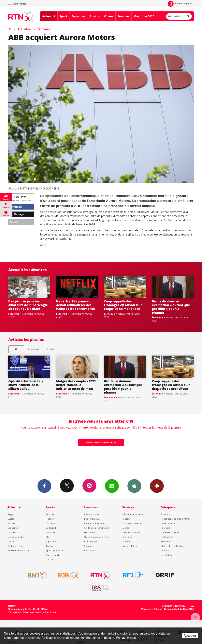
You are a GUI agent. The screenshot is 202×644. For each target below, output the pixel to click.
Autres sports (53, 555)
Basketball (51, 523)
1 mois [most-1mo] (51, 349)
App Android (157, 486)
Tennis (49, 546)
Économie (44, 29)
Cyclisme (51, 532)
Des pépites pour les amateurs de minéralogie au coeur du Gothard (28, 305)
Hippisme (51, 541)
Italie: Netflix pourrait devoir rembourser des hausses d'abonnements (76, 305)
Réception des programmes (176, 519)
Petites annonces (132, 532)
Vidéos (109, 16)
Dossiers (12, 541)
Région (11, 514)
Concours (89, 550)
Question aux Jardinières (97, 537)
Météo (126, 528)
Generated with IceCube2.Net (179, 609)
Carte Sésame (168, 523)
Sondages (89, 546)
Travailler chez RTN (171, 532)
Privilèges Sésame (132, 523)
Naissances (90, 532)
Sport (63, 16)
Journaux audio (16, 537)
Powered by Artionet (152, 609)
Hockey (50, 519)
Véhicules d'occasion (133, 514)
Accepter (190, 636)
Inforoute (128, 537)
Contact (165, 550)
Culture (12, 532)
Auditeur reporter (17, 546)
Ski (47, 537)
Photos (95, 16)
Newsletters (112, 486)
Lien (14, 222)
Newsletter (166, 555)
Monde (11, 523)
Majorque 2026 (144, 16)
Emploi (126, 541)
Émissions (79, 16)
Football (50, 514)
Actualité (49, 16)
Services (123, 16)
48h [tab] (16, 349)
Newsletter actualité (18, 550)
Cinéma (127, 519)
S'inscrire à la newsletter (101, 442)
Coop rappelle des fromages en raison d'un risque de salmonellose (123, 305)
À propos (166, 514)
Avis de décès (130, 546)
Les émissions (92, 514)
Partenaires (167, 537)
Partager (16, 207)
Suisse (11, 519)
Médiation (166, 541)
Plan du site (50, 612)
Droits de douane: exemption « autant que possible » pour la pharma (171, 307)
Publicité (165, 528)
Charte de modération (173, 546)
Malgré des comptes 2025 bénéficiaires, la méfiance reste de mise (76, 385)
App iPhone (134, 486)
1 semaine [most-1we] (33, 349)
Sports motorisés (55, 550)
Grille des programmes (97, 528)
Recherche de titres (95, 523)
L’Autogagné (91, 541)
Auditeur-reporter (180, 4)
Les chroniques (92, 519)
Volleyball (51, 528)
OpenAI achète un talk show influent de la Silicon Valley (26, 385)
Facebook (44, 486)
